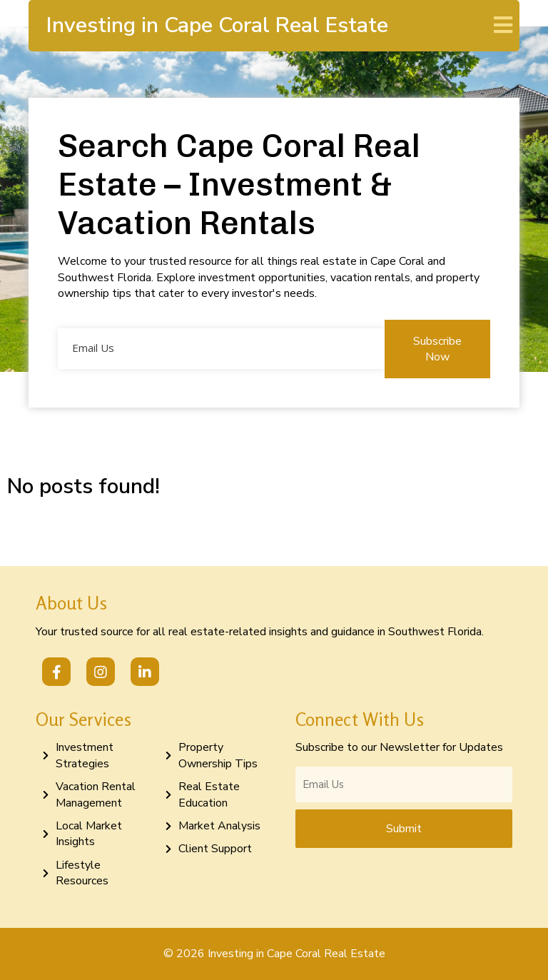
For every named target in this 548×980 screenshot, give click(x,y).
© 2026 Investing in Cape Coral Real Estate (274, 954)
